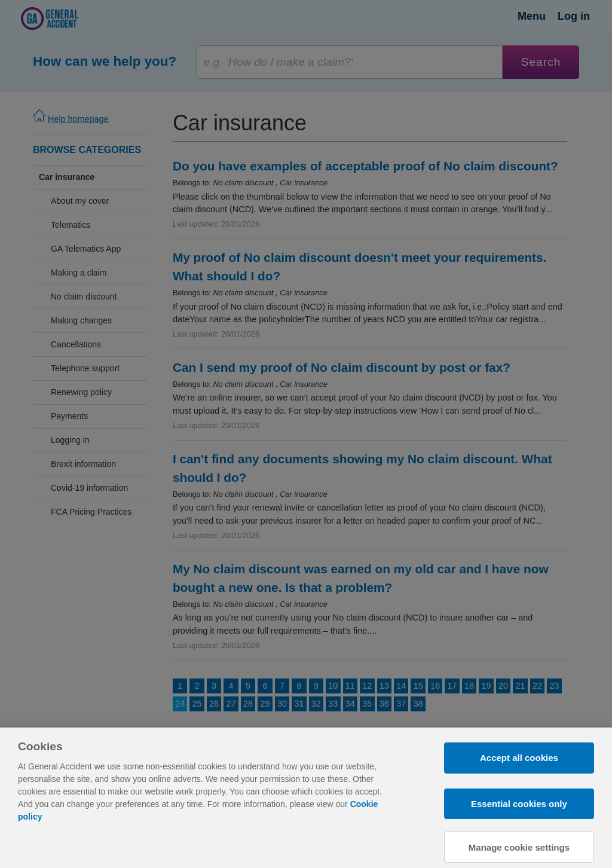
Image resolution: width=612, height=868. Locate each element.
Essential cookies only (519, 814)
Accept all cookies (519, 768)
